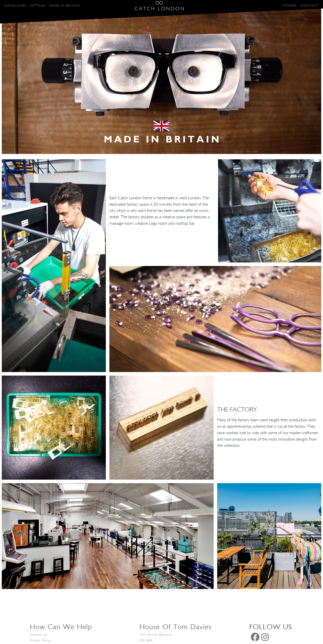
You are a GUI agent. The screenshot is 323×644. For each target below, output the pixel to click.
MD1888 (146, 641)
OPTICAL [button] (38, 6)
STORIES (290, 6)
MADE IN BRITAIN (65, 6)
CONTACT (310, 6)
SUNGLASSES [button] (16, 6)
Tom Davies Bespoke (156, 635)
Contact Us (39, 635)
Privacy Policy (40, 641)
